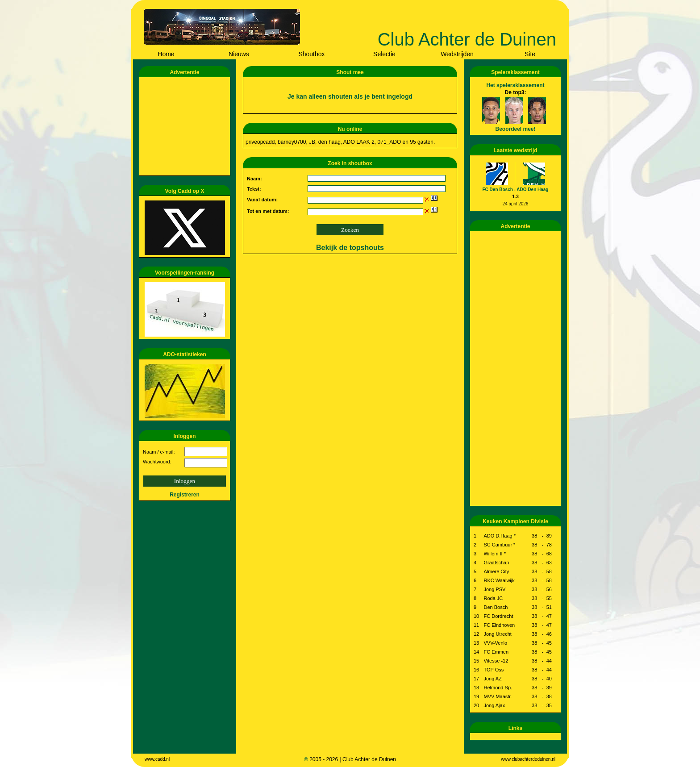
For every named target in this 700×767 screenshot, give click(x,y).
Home (166, 54)
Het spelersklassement (515, 85)
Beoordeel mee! (515, 129)
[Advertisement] (186, 126)
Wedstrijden (457, 54)
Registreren (185, 495)
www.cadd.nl (157, 759)
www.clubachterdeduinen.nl (528, 759)
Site (530, 54)
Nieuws (239, 54)
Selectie (384, 54)
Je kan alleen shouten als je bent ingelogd (350, 96)
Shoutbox (311, 54)
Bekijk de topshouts (350, 248)
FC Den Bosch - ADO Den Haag (516, 190)
